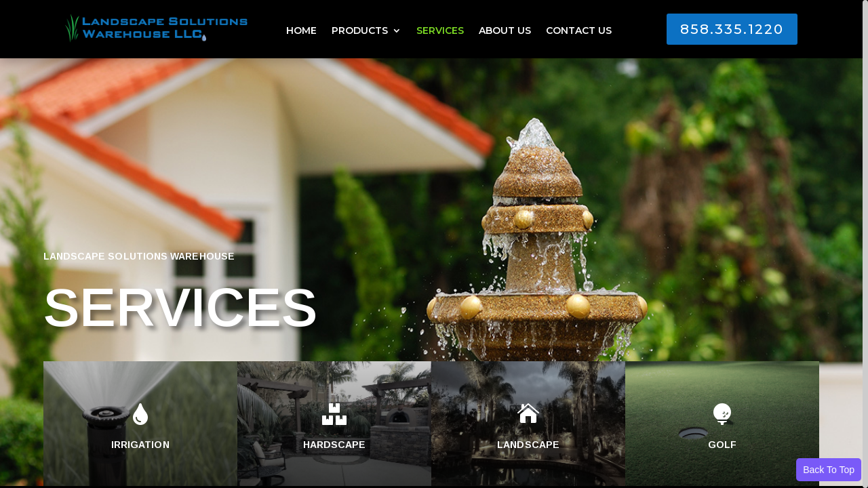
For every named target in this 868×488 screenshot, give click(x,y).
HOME (301, 31)
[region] (434, 244)
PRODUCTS (360, 31)
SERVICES (440, 31)
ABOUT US (505, 31)
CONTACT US (579, 31)
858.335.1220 (732, 29)
